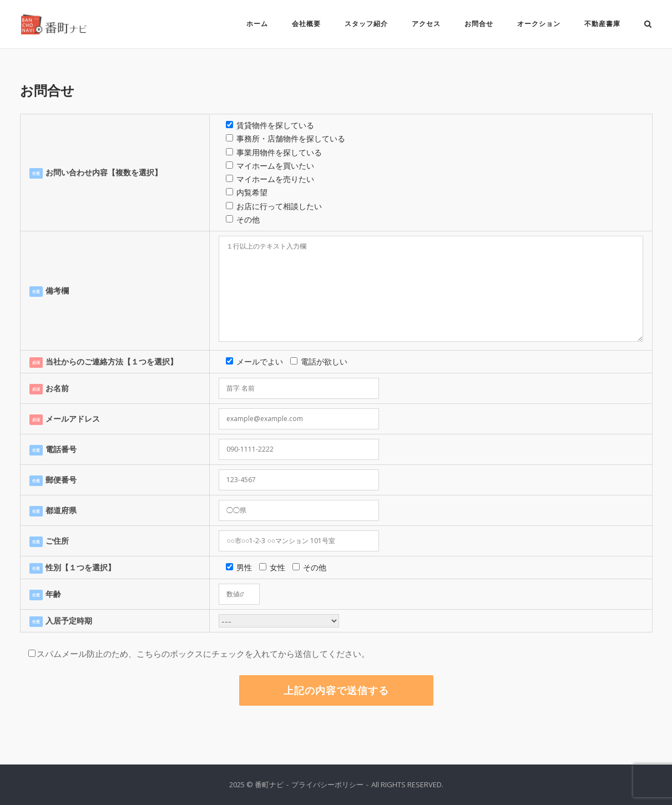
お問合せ (479, 24)
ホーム (257, 24)
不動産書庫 (602, 24)
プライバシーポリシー (327, 784)
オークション (539, 24)
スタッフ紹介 (366, 24)
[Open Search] (648, 25)
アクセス (426, 24)
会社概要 (306, 24)
